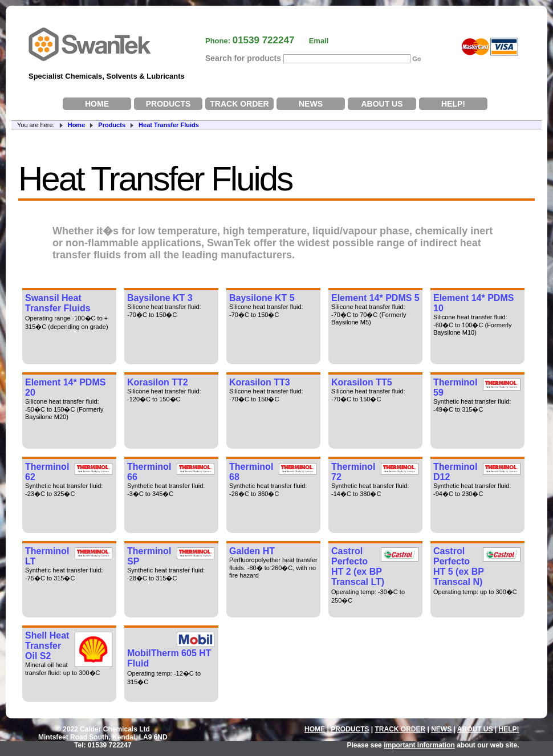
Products (112, 125)
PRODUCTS (168, 104)
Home (77, 125)
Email (319, 41)
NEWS (311, 104)
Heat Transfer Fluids (169, 125)
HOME (97, 104)
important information (419, 745)
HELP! (453, 104)
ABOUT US (382, 104)
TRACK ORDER (239, 104)
